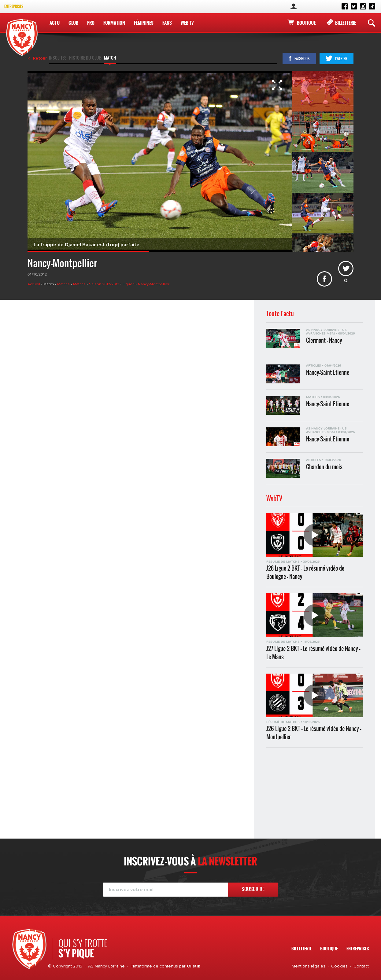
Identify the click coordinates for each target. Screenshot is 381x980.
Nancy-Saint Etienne (328, 373)
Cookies (339, 966)
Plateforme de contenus (154, 966)
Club (73, 23)
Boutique (306, 23)
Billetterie (346, 23)
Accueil (34, 284)
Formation (114, 23)
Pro (91, 23)
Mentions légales (309, 966)
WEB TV (187, 23)
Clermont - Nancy (324, 340)
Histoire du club (85, 58)
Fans (167, 23)
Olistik (194, 966)
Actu (55, 23)
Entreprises (14, 6)
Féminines (144, 23)
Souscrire (253, 889)
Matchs (64, 284)
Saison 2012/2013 (105, 284)
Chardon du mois (324, 467)
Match (110, 58)
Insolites (58, 58)
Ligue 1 (129, 284)
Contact (361, 966)
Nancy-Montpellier (154, 284)
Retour (40, 58)
